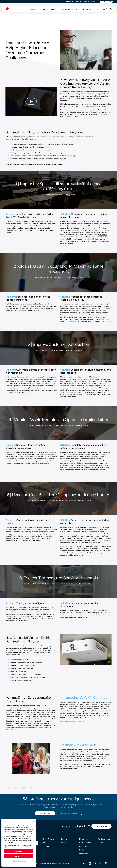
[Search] (111, 9)
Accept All (19, 851)
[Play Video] (31, 102)
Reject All (19, 856)
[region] (19, 843)
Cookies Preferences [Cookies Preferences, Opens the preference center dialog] (19, 861)
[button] (106, 2)
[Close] (33, 822)
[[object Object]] (36, 843)
